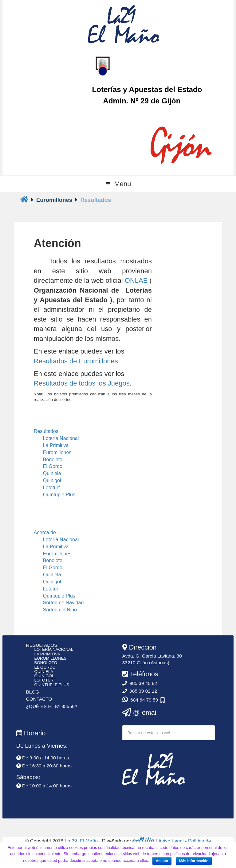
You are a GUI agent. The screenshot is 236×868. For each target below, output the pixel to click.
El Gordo (53, 466)
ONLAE (136, 280)
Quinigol (52, 480)
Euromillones (57, 452)
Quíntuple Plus (59, 495)
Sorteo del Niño (60, 610)
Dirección (140, 647)
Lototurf (51, 488)
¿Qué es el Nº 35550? (52, 706)
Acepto (162, 861)
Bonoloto (53, 460)
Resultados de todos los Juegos (82, 383)
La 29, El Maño (81, 841)
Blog (33, 692)
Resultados (46, 431)
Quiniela (52, 473)
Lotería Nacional (61, 438)
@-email (140, 712)
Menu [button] (122, 184)
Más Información (194, 861)
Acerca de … (48, 532)
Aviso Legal (171, 841)
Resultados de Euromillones (76, 361)
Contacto (39, 699)
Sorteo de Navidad (63, 603)
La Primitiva (56, 445)
